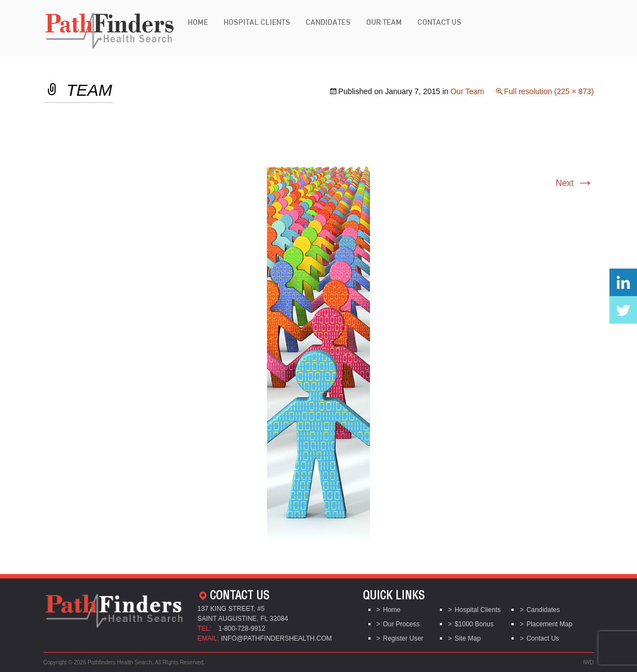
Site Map (468, 638)
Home (198, 22)
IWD (588, 662)
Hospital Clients (257, 22)
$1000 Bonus (474, 624)
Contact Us (439, 22)
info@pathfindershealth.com (276, 638)
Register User (403, 638)
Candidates (328, 22)
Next (575, 183)
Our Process (402, 624)
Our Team (384, 22)
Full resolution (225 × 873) (549, 91)
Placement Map (549, 624)
